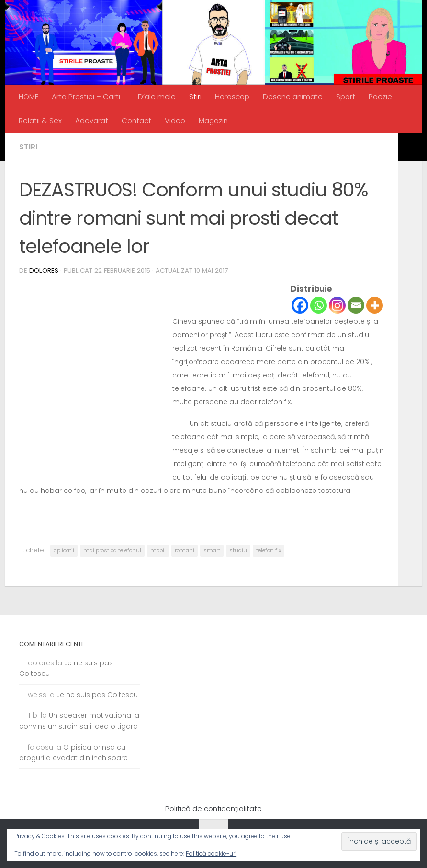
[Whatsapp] (319, 305)
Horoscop (232, 97)
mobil (158, 550)
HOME (28, 97)
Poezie (380, 97)
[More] (375, 305)
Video (175, 120)
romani (185, 550)
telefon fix (269, 550)
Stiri (195, 97)
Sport (346, 97)
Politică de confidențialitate (213, 808)
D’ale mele (157, 97)
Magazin (213, 120)
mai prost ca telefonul (112, 550)
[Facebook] (300, 305)
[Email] (356, 305)
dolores (44, 270)
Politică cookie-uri (211, 853)
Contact (136, 120)
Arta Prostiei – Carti (86, 97)
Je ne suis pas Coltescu (97, 695)
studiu (238, 550)
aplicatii (64, 550)
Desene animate (293, 97)
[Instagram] (337, 305)
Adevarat (92, 120)
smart (212, 550)
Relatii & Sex (40, 120)
